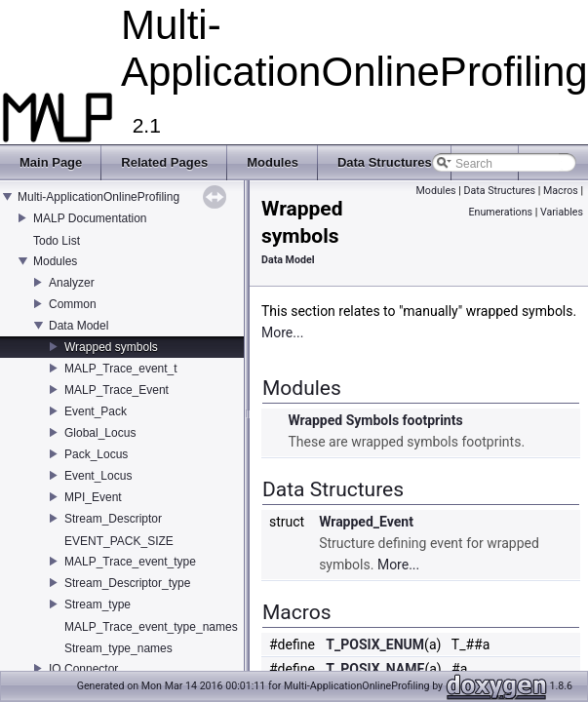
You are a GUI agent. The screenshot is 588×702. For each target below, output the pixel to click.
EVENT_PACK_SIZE (119, 541)
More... (282, 332)
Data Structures (499, 191)
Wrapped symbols (111, 347)
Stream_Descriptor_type (127, 583)
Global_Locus (100, 433)
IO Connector (83, 669)
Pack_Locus (96, 454)
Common (73, 304)
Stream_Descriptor (113, 519)
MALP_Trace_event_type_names (151, 627)
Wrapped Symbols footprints (375, 420)
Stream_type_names (118, 648)
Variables (562, 212)
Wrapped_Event (366, 522)
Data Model (78, 326)
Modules (55, 261)
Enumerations (500, 212)
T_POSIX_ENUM (375, 644)
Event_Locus (98, 476)
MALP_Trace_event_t (121, 369)
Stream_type (98, 604)
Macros (561, 191)
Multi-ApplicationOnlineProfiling (98, 197)
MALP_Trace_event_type (130, 562)
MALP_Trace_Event (117, 390)
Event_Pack (96, 411)
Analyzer (72, 283)
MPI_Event (93, 497)
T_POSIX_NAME (375, 669)
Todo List (57, 241)
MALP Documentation (90, 218)
